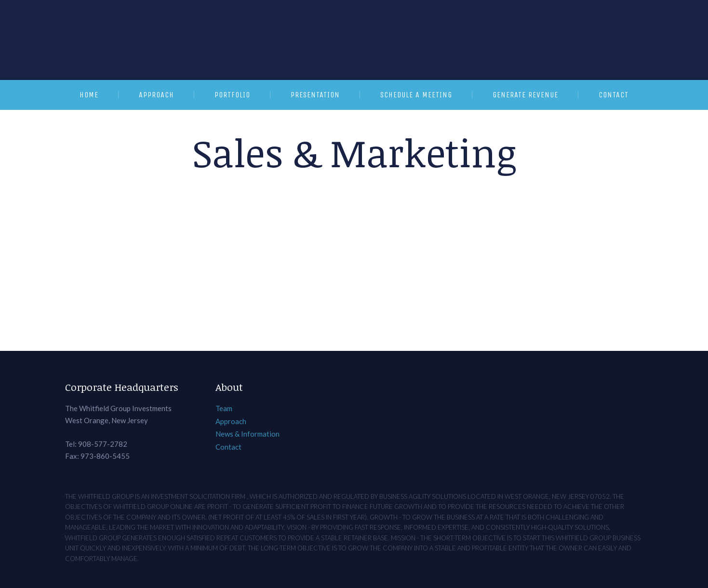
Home (89, 95)
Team (224, 408)
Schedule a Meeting (416, 95)
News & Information (247, 434)
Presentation (315, 95)
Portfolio (232, 95)
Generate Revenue (525, 95)
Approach (156, 95)
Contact (614, 95)
